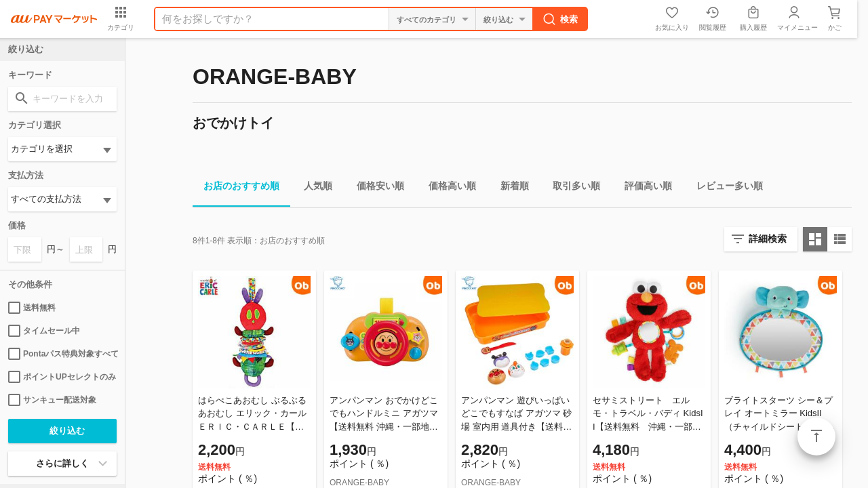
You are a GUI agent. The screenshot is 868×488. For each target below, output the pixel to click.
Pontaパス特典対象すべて (62, 354)
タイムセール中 (44, 331)
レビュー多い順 (724, 188)
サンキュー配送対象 (52, 400)
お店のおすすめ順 (236, 188)
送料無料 (32, 308)
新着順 (509, 188)
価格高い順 (447, 188)
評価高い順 (643, 188)
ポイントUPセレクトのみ (62, 377)
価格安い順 (375, 188)
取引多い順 (571, 188)
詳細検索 (768, 239)
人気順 (313, 188)
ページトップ (816, 436)
